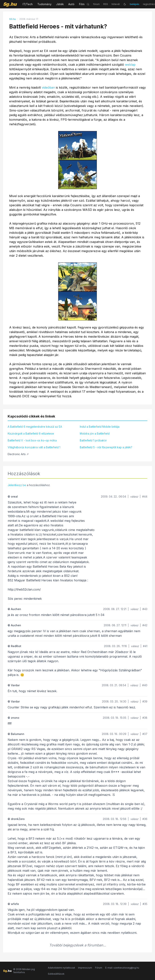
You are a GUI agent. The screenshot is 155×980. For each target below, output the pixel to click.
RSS (106, 4)
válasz (134, 496)
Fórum (99, 968)
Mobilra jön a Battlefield (95, 433)
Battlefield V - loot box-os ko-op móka (32, 440)
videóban (48, 87)
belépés (135, 4)
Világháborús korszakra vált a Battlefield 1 (34, 447)
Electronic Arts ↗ (18, 454)
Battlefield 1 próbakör (93, 440)
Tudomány (44, 4)
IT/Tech (28, 4)
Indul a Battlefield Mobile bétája (100, 427)
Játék (60, 4)
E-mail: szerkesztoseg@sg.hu (122, 968)
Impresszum (85, 968)
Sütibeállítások (56, 974)
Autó (71, 4)
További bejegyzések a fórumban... (78, 945)
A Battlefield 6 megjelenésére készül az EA (35, 427)
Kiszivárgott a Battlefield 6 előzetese (31, 433)
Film (82, 4)
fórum (96, 4)
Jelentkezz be (17, 485)
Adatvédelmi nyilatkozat (61, 968)
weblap (130, 65)
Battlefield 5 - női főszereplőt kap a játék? (106, 447)
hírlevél (116, 4)
